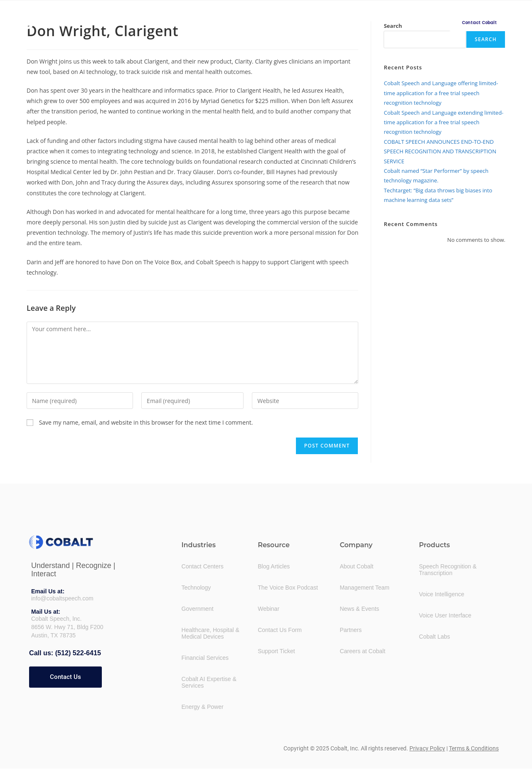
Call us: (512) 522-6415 (65, 653)
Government (198, 609)
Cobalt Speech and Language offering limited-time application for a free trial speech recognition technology (441, 93)
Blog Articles (274, 566)
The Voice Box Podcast (288, 588)
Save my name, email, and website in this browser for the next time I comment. (146, 422)
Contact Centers (203, 566)
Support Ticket (276, 651)
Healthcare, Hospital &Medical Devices (211, 633)
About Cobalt (356, 566)
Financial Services (205, 658)
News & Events (359, 609)
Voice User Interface (445, 615)
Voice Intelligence (442, 594)
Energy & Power (203, 707)
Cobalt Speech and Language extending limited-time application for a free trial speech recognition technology (443, 122)
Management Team (365, 588)
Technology (196, 588)
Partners (351, 630)
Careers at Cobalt (362, 651)
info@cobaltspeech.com (62, 598)
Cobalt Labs (435, 637)
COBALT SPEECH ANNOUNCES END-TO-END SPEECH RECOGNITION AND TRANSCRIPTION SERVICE (440, 151)
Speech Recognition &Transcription (448, 570)
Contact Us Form (280, 630)
